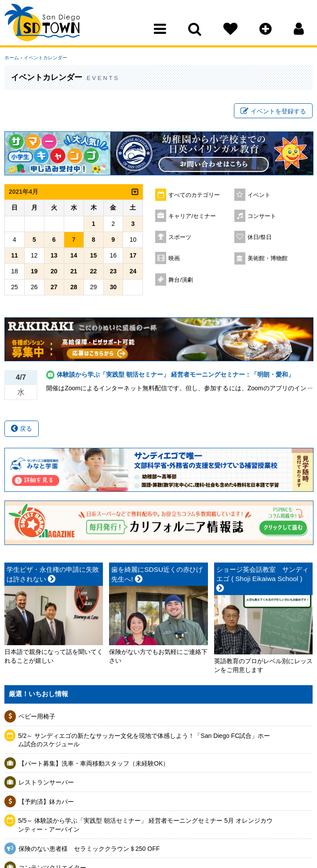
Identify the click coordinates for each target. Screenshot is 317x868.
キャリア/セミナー (192, 216)
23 (113, 271)
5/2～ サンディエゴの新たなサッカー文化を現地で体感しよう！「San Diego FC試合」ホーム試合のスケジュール (144, 740)
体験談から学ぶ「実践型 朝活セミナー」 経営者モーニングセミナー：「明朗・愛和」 (175, 374)
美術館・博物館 (268, 258)
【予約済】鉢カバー (46, 802)
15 (94, 255)
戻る (22, 429)
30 (113, 287)
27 (54, 287)
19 (34, 271)
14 (74, 255)
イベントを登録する (273, 111)
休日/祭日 (260, 237)
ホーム (12, 58)
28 (74, 287)
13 (54, 255)
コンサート (262, 216)
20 (54, 271)
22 (94, 271)
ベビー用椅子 (37, 716)
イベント (259, 195)
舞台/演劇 (181, 280)
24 (133, 271)
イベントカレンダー (45, 58)
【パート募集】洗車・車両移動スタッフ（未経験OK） (94, 763)
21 (74, 271)
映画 (174, 258)
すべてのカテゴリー (194, 195)
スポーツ (180, 237)
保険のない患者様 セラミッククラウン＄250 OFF (89, 849)
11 (15, 255)
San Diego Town (43, 24)
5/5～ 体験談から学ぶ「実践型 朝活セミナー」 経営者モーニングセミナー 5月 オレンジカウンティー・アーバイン (145, 825)
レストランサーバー (46, 783)
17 (133, 255)
